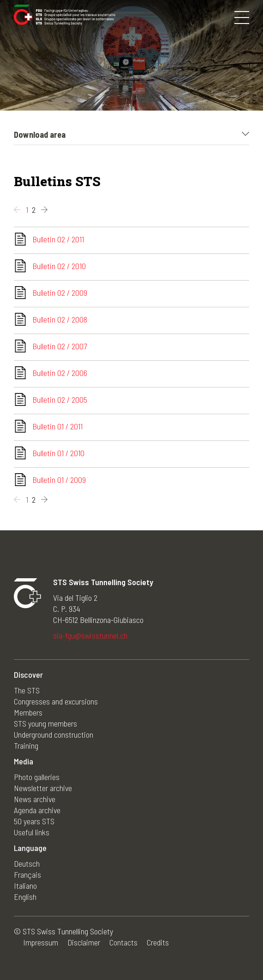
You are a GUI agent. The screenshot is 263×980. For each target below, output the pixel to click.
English (25, 897)
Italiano (25, 886)
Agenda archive (37, 810)
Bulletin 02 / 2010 (59, 266)
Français (27, 874)
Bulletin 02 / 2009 (60, 293)
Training (26, 745)
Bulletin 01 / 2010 (58, 453)
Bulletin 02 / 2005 (60, 399)
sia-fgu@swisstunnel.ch (90, 635)
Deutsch (27, 863)
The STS (27, 690)
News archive (35, 799)
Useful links (32, 832)
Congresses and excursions (56, 701)
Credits (158, 942)
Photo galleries (37, 777)
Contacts (123, 942)
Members (28, 712)
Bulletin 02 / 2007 (60, 346)
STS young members (45, 723)
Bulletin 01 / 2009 (59, 480)
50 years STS (34, 821)
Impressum (41, 942)
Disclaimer (84, 942)
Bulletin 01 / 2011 (57, 426)
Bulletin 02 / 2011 (58, 239)
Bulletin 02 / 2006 (60, 373)
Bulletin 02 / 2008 (60, 319)
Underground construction (54, 734)
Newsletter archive (43, 788)
